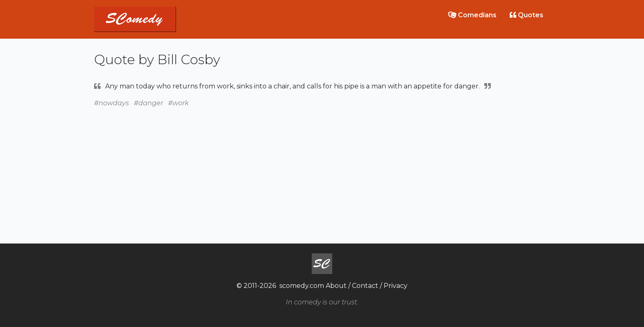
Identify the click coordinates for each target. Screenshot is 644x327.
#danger (148, 103)
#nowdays (112, 103)
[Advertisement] (322, 166)
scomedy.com (302, 286)
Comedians (472, 15)
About (336, 286)
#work (178, 103)
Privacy (396, 286)
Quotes (527, 15)
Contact (365, 286)
